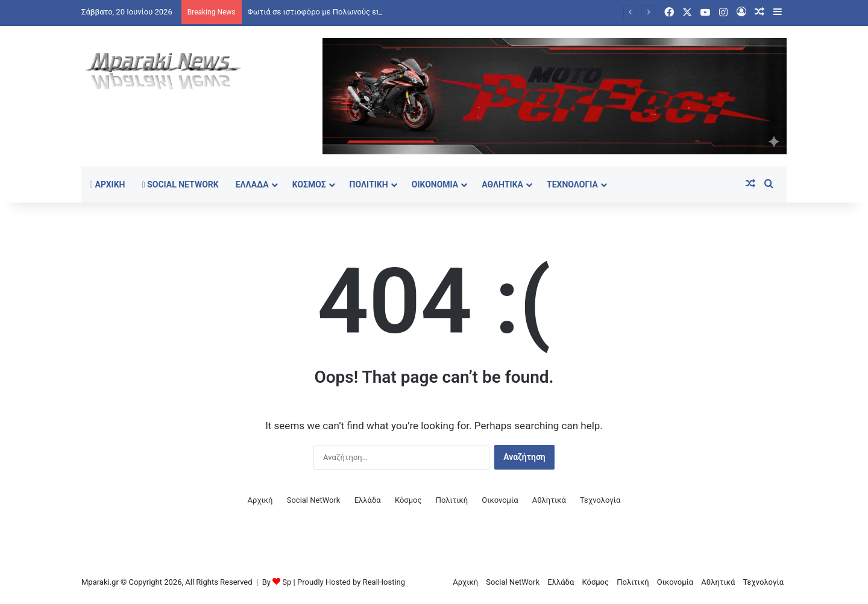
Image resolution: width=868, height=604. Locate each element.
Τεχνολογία (572, 184)
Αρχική (108, 184)
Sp (287, 582)
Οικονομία (435, 184)
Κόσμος (309, 184)
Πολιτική (369, 184)
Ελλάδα (252, 184)
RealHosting (384, 582)
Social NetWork (181, 184)
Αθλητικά (502, 184)
